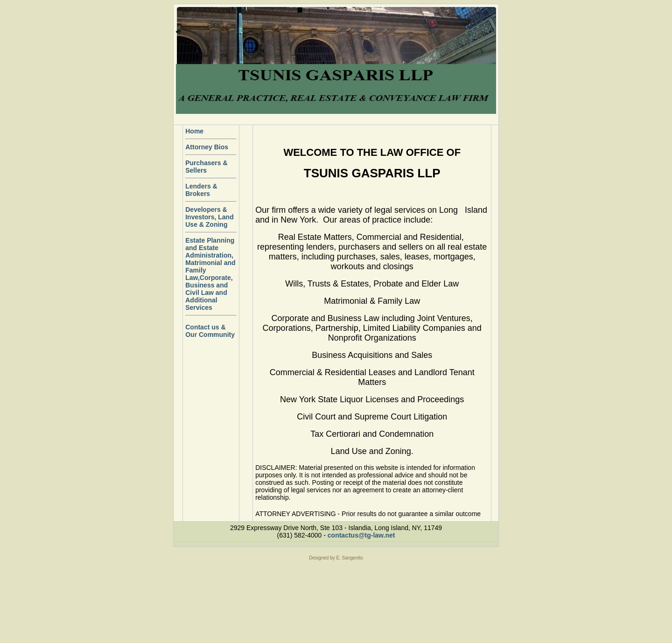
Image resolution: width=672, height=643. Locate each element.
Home (194, 131)
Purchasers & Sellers (206, 167)
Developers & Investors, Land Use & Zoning (209, 217)
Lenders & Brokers (201, 190)
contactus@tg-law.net (361, 535)
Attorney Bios (207, 147)
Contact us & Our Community (210, 331)
